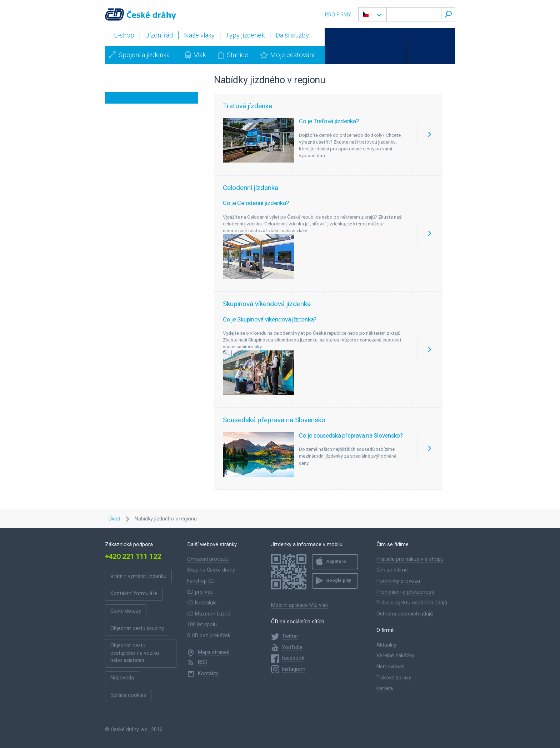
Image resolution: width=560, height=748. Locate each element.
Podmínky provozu (398, 581)
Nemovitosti (391, 667)
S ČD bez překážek (209, 636)
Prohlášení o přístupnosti (405, 592)
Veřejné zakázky (395, 656)
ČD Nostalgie (202, 603)
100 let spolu (202, 625)
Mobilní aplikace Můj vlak (299, 605)
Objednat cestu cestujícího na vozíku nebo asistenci (135, 653)
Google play (339, 580)
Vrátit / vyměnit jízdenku (138, 576)
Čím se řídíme (392, 570)
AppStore (336, 562)
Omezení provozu (208, 559)
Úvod (114, 519)
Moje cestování (292, 55)
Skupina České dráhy (211, 570)
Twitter (290, 636)
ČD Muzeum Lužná (209, 614)
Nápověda (122, 678)
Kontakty (208, 674)
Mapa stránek (214, 652)
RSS (203, 662)
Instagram (294, 669)
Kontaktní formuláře (134, 594)
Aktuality (386, 645)
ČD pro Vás (200, 592)
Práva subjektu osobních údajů (412, 603)
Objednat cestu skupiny (137, 629)
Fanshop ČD (201, 581)
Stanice (237, 55)
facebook (293, 658)
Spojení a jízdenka (144, 55)
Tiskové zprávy (394, 678)
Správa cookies (128, 695)
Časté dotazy (126, 611)
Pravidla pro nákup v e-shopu (410, 559)
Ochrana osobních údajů (405, 614)
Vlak (200, 55)
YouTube (292, 647)
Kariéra (385, 689)
